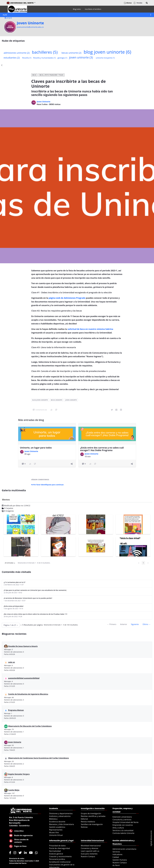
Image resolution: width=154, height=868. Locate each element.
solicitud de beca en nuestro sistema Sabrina (90, 329)
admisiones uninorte (17, 53)
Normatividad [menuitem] (55, 851)
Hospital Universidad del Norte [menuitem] (126, 822)
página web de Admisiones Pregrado (67, 298)
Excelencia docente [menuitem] (57, 822)
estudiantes (12, 58)
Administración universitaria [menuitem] (124, 849)
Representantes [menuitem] (56, 830)
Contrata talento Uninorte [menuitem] (124, 833)
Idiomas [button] (128, 3)
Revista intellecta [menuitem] (88, 822)
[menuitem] (77, 9)
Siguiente (135, 624)
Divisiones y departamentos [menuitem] (61, 813)
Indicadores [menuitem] (118, 854)
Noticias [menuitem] (84, 827)
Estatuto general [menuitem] (56, 854)
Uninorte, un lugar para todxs (36, 448)
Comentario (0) (40, 410)
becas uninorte (71, 53)
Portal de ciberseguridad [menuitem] (60, 848)
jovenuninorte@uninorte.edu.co (30, 27)
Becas (34, 75)
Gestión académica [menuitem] (57, 827)
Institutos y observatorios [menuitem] (60, 816)
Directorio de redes (17, 858)
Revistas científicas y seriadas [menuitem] (93, 816)
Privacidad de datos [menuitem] (57, 846)
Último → (147, 624)
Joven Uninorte (30, 23)
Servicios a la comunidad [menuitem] (123, 830)
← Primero (112, 624)
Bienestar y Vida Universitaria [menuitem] (62, 824)
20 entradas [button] (11, 563)
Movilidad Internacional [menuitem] (91, 846)
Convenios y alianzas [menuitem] (90, 848)
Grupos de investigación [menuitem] (91, 813)
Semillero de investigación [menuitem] (92, 824)
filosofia (27, 58)
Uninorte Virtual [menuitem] (56, 835)
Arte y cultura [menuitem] (118, 828)
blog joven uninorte (107, 52)
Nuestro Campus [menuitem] (88, 856)
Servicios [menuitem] (116, 852)
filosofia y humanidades (44, 58)
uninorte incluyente (105, 58)
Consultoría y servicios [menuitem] (122, 820)
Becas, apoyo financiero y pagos (51, 75)
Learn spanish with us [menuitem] (90, 851)
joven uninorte (81, 57)
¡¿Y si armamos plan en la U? (15, 582)
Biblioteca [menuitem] (53, 819)
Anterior (124, 624)
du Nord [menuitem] (116, 865)
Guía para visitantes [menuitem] (89, 854)
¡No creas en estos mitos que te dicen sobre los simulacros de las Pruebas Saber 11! (35, 614)
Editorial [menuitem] (84, 819)
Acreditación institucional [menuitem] (60, 862)
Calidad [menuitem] (116, 857)
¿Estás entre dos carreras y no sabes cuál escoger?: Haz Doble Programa (102, 449)
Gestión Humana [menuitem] (120, 860)
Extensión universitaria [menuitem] (122, 817)
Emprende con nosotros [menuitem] (123, 825)
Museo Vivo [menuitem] (54, 832)
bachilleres (45, 52)
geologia (62, 58)
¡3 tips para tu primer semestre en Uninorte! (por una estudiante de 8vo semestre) (35, 590)
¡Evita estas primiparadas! (14, 606)
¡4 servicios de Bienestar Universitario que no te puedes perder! (28, 598)
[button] (147, 3)
